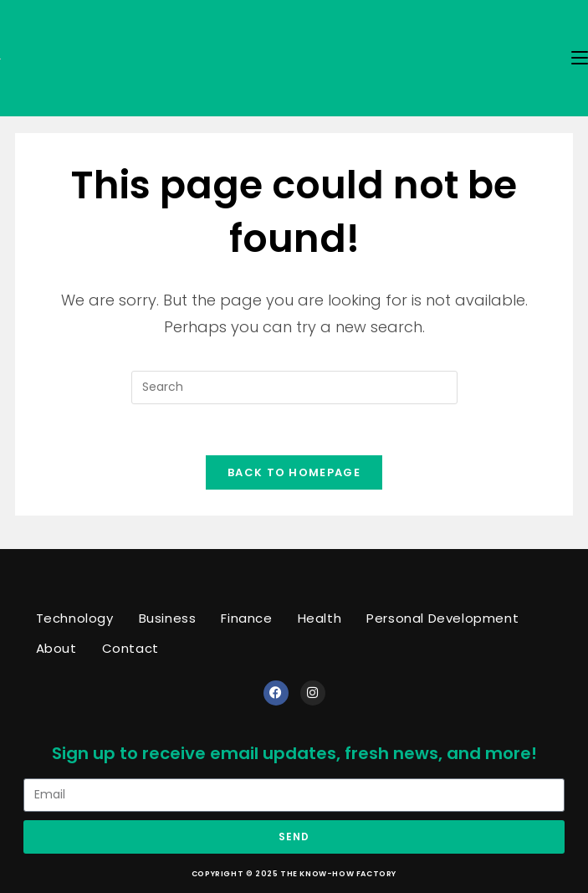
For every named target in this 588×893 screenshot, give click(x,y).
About (56, 648)
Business (168, 618)
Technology (75, 618)
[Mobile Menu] (580, 58)
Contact (130, 648)
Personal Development (442, 618)
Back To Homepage (294, 472)
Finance (246, 618)
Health (320, 618)
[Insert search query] (294, 387)
